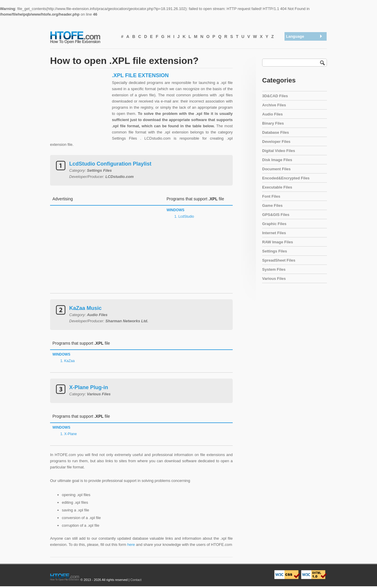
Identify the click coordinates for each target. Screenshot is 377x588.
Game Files (272, 205)
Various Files (274, 279)
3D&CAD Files (275, 96)
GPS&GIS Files (276, 215)
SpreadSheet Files (279, 260)
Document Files (276, 169)
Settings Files (275, 251)
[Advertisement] (80, 109)
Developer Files (276, 142)
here (131, 545)
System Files (274, 269)
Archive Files (274, 105)
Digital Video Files (279, 151)
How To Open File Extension (82, 37)
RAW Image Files (278, 242)
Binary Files (273, 123)
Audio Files (272, 114)
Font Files (271, 196)
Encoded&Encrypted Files (286, 178)
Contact (136, 580)
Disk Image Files (277, 160)
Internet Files (274, 233)
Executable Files (277, 187)
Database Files (276, 132)
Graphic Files (274, 224)
